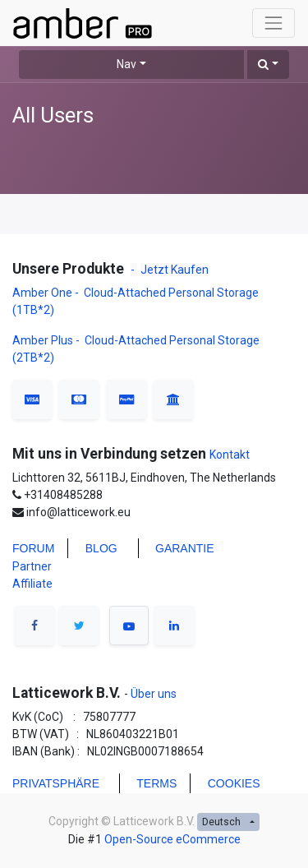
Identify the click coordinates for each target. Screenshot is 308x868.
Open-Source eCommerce (172, 839)
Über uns (152, 694)
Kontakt (230, 455)
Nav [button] (126, 64)
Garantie (185, 548)
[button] (268, 65)
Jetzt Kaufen (175, 270)
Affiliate (32, 584)
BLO (97, 548)
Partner (32, 566)
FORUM (33, 548)
